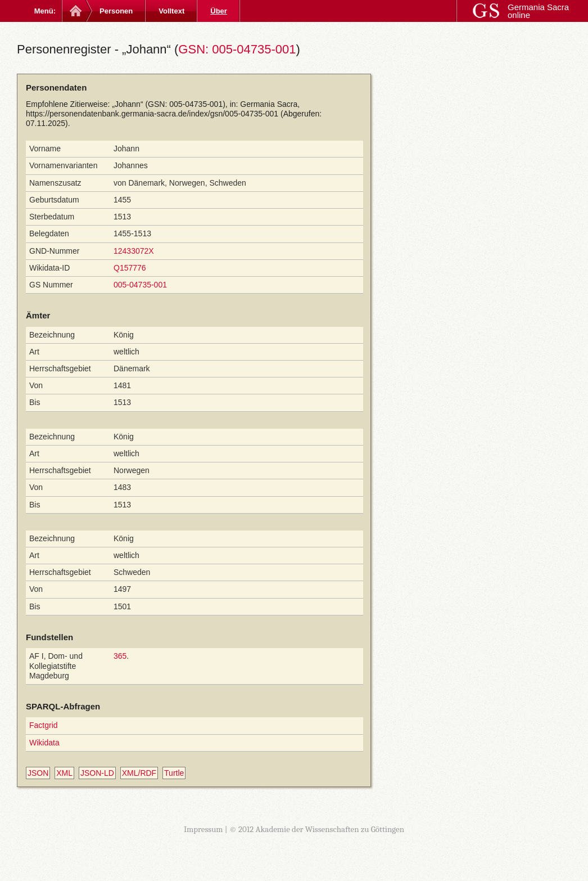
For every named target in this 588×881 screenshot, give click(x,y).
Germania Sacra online (538, 11)
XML (64, 773)
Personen (116, 11)
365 (120, 656)
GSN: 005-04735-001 (237, 49)
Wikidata (44, 743)
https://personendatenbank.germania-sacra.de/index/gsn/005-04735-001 (152, 114)
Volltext (171, 11)
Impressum (203, 829)
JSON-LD (97, 773)
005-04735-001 (140, 285)
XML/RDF (139, 773)
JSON (38, 773)
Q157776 (130, 268)
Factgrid (44, 725)
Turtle (174, 773)
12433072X (134, 251)
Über (219, 11)
